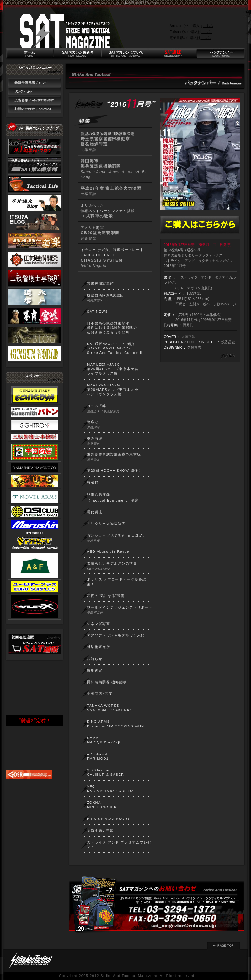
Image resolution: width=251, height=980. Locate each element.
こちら (208, 26)
